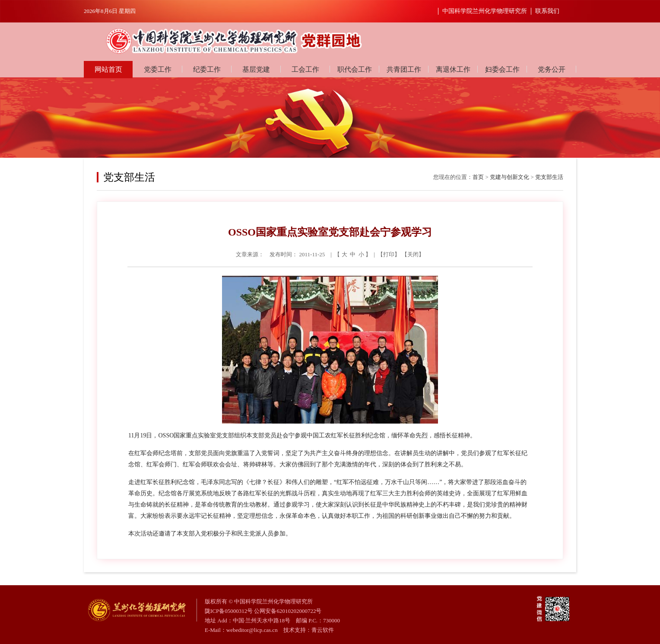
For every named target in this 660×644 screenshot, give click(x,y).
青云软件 (323, 630)
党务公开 (552, 69)
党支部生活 (549, 177)
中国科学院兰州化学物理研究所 (485, 11)
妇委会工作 (502, 69)
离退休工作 (453, 69)
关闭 (413, 254)
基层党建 (256, 69)
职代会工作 (355, 69)
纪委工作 (207, 69)
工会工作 (305, 69)
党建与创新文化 (509, 177)
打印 (389, 254)
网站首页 (108, 69)
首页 (478, 177)
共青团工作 (404, 69)
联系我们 (547, 11)
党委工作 (158, 69)
